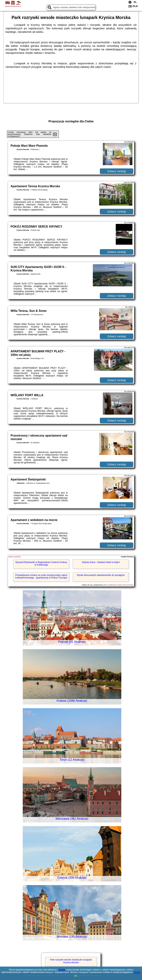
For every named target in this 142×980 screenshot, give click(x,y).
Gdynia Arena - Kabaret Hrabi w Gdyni (101, 562)
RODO (137, 972)
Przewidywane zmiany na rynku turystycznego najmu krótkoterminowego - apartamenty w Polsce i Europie (41, 576)
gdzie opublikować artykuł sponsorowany (118, 585)
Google (62, 970)
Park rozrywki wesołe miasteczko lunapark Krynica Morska (71, 961)
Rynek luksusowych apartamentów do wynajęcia (101, 575)
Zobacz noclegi (117, 171)
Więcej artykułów (15, 557)
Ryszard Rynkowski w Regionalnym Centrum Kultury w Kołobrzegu (41, 564)
